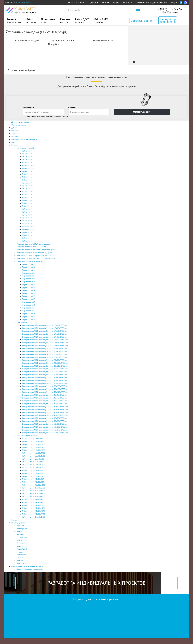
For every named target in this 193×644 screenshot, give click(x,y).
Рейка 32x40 (27, 194)
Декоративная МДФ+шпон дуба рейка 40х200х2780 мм (45, 415)
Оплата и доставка (77, 2)
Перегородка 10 (29, 267)
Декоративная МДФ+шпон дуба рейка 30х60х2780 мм (44, 380)
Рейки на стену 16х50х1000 (34, 465)
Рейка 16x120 (28, 168)
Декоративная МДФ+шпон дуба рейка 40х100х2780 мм (45, 407)
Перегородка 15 (29, 279)
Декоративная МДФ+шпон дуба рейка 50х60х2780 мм (44, 421)
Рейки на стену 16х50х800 (33, 462)
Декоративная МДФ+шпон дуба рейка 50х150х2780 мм (45, 430)
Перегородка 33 (29, 308)
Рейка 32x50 (27, 197)
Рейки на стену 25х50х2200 (34, 514)
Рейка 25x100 (28, 186)
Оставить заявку (142, 112)
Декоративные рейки (20, 122)
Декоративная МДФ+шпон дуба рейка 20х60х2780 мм (44, 357)
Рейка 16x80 (27, 162)
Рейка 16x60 (27, 160)
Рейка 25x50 (27, 177)
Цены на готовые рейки (26, 148)
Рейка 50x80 (27, 235)
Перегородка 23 (29, 299)
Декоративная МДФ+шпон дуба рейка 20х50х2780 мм (44, 354)
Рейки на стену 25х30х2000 (34, 491)
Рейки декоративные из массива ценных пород (36, 258)
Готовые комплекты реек (27, 436)
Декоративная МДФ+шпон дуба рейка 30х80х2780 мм (44, 383)
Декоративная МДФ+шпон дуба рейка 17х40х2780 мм (44, 328)
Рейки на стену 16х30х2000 (34, 450)
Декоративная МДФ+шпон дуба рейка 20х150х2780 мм (45, 369)
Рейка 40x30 (27, 212)
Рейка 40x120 (28, 229)
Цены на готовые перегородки (29, 261)
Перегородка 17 (29, 284)
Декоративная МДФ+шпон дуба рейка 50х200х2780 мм (45, 433)
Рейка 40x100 (28, 226)
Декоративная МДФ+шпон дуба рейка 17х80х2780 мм (44, 337)
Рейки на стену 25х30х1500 (34, 488)
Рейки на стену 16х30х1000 (34, 444)
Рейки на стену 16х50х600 (33, 459)
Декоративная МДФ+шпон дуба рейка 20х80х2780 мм (44, 360)
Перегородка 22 (29, 296)
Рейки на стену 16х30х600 (33, 439)
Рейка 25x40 (27, 174)
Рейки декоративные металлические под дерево (37, 250)
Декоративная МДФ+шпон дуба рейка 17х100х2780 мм (45, 340)
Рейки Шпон (22, 322)
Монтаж (105, 2)
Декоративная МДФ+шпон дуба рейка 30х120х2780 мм (45, 389)
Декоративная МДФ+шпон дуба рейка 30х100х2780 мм (45, 386)
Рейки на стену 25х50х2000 (34, 511)
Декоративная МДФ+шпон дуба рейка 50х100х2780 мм (45, 427)
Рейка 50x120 (28, 241)
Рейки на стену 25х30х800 (33, 482)
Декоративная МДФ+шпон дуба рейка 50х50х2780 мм (44, 418)
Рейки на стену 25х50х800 (33, 502)
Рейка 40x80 (27, 224)
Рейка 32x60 (27, 200)
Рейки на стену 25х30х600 (33, 479)
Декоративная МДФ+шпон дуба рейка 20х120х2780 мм (45, 366)
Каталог (15, 145)
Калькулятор (16, 520)
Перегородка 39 (29, 319)
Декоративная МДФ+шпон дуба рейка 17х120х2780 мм (45, 343)
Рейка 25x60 (27, 180)
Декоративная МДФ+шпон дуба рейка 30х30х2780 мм (44, 372)
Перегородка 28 (29, 302)
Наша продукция (18, 523)
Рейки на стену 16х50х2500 (34, 476)
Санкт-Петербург (24, 2)
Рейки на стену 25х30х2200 (34, 494)
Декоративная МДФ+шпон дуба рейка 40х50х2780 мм (44, 398)
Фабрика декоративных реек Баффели (27, 566)
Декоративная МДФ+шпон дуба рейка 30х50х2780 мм (44, 377)
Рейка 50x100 (28, 238)
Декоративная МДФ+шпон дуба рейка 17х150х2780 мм (45, 346)
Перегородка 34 (29, 311)
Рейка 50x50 (27, 232)
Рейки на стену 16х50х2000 (34, 470)
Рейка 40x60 (27, 221)
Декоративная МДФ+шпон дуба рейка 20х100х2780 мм (45, 363)
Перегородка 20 (29, 290)
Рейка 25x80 (27, 183)
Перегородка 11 (29, 270)
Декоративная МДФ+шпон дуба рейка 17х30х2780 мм (44, 325)
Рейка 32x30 (27, 192)
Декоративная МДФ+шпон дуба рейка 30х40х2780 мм (44, 375)
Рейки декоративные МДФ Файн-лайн (32, 247)
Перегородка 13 (29, 273)
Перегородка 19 (29, 287)
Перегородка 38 (29, 317)
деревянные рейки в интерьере (30, 569)
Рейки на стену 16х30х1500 (34, 447)
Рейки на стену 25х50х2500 (34, 517)
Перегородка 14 (29, 276)
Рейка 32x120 (28, 209)
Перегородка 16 (29, 282)
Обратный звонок (142, 21)
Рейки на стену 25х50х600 (33, 499)
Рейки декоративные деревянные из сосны (34, 255)
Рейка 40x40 (27, 215)
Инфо (174, 2)
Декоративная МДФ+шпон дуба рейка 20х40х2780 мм (44, 351)
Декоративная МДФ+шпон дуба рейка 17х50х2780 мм (44, 331)
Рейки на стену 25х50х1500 (34, 508)
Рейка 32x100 (28, 206)
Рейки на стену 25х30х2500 (34, 497)
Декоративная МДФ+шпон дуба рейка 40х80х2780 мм (44, 404)
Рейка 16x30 (27, 151)
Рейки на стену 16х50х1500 (34, 468)
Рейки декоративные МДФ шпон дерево (33, 244)
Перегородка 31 (29, 305)
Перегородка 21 (29, 293)
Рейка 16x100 (28, 165)
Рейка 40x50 (27, 218)
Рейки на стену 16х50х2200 (34, 473)
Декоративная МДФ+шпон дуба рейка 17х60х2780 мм (44, 334)
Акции (116, 2)
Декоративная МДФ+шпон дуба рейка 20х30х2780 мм (44, 348)
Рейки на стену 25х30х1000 (34, 485)
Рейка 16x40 (27, 154)
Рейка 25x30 (27, 171)
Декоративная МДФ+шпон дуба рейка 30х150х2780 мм (45, 392)
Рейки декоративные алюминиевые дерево (35, 253)
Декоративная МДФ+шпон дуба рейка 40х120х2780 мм (45, 409)
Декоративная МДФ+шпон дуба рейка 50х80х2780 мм (44, 424)
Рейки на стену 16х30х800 (33, 441)
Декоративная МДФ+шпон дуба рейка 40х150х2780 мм (45, 412)
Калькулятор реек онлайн (168, 20)
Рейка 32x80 (27, 203)
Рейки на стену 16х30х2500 (34, 456)
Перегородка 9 (28, 264)
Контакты (128, 2)
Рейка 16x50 (27, 157)
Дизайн (94, 2)
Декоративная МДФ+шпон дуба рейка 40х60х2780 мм (44, 401)
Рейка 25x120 (28, 189)
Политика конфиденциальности (152, 2)
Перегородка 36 (29, 314)
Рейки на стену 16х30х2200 (34, 453)
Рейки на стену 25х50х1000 (34, 505)
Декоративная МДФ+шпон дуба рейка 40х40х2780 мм (44, 395)
